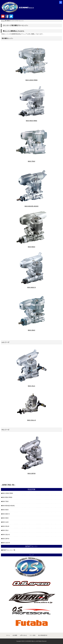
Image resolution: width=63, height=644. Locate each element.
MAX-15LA (5, 530)
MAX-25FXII (6, 539)
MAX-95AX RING (7, 497)
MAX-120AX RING (7, 493)
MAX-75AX (5, 501)
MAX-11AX (5, 522)
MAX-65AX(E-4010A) (8, 506)
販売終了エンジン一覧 (9, 550)
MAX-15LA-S (6, 535)
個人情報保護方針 (43, 635)
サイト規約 (33, 635)
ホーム (3, 21)
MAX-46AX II (6, 514)
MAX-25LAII (5, 526)
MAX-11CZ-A (6, 543)
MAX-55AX (5, 510)
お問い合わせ (23, 635)
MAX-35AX (5, 518)
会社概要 (15, 635)
